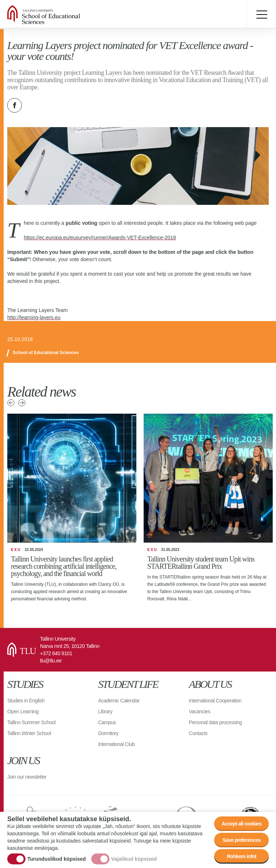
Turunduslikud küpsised (57, 859)
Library (105, 711)
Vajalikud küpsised (134, 859)
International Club (117, 744)
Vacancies (199, 711)
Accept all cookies (241, 824)
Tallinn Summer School (31, 722)
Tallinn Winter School (29, 733)
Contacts (198, 733)
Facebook (15, 105)
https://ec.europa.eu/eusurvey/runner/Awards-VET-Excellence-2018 (100, 238)
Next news (22, 403)
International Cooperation (215, 701)
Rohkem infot (242, 856)
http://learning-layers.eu (34, 317)
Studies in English (26, 701)
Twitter (33, 105)
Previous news (11, 403)
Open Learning (23, 711)
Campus (107, 722)
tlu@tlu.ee (51, 661)
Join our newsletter (27, 777)
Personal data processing (215, 722)
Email (51, 105)
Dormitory (108, 733)
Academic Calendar (119, 701)
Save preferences (242, 840)
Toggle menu (261, 15)
